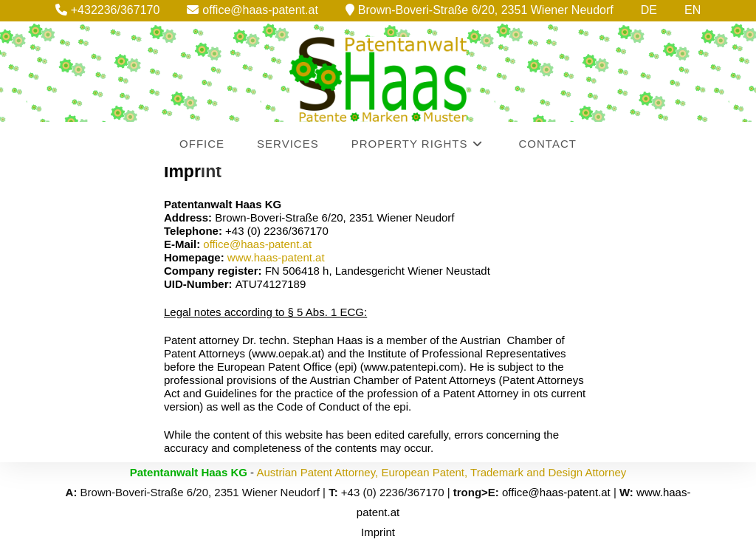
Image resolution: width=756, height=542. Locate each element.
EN (693, 10)
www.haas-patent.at (276, 257)
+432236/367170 (108, 10)
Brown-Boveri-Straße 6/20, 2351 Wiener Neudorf (480, 10)
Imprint (378, 532)
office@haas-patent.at (252, 10)
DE (649, 10)
